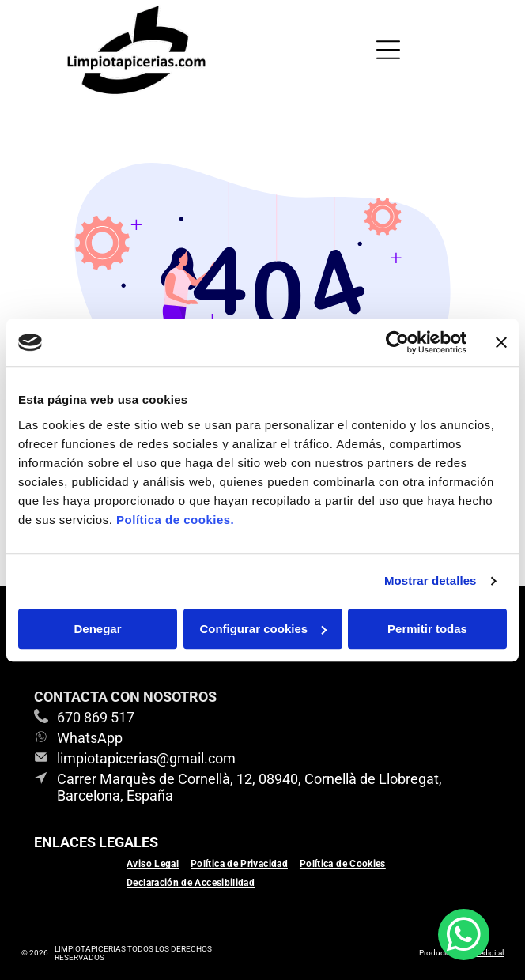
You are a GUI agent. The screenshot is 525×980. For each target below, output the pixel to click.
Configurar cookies (263, 629)
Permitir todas (427, 629)
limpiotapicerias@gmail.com (146, 758)
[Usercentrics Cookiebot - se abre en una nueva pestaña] (397, 342)
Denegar (97, 629)
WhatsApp (90, 738)
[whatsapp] (464, 937)
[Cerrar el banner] (501, 342)
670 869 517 (96, 717)
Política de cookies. (175, 520)
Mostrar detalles (431, 580)
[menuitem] (159, 864)
